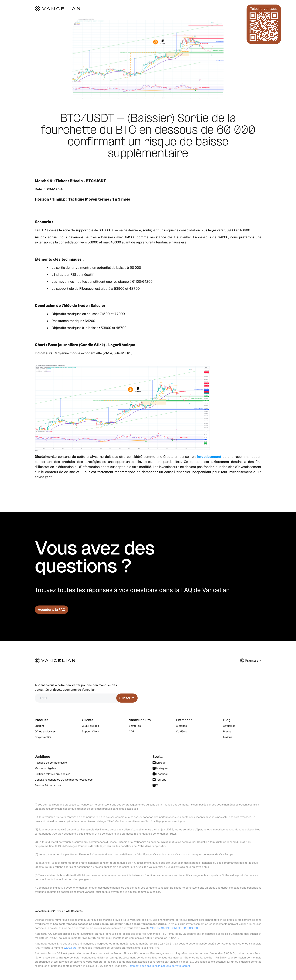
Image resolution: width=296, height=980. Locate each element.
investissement (209, 457)
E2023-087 (71, 948)
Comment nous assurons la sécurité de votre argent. (159, 966)
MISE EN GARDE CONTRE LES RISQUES (174, 928)
